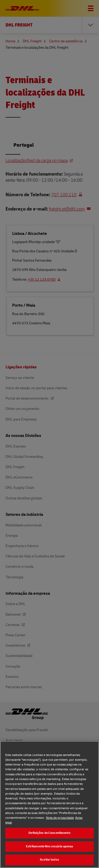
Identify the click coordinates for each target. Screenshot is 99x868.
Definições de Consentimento (49, 833)
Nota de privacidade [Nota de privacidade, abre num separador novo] (60, 818)
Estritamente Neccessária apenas (50, 846)
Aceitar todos (49, 860)
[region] (49, 804)
